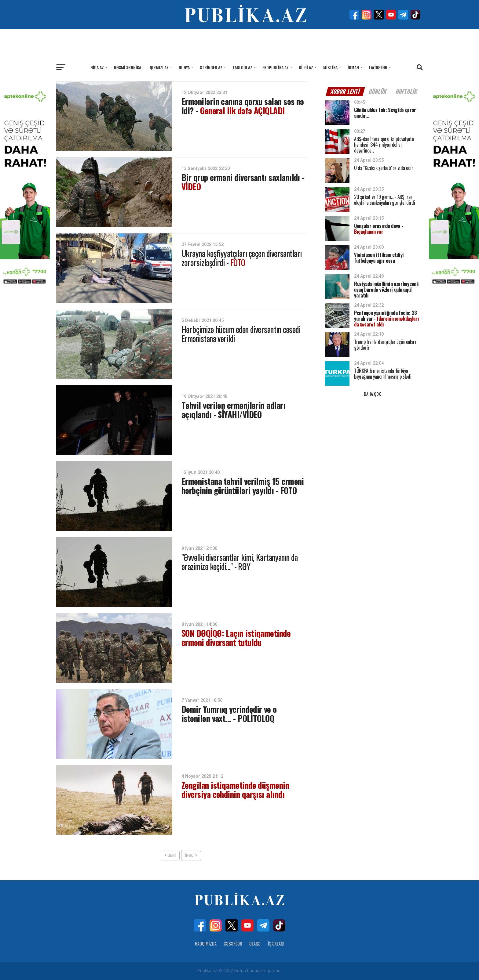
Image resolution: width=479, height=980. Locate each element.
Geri (170, 855)
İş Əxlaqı (276, 944)
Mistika (330, 67)
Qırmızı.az (159, 67)
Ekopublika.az (276, 67)
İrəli (191, 855)
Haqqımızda (206, 944)
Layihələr (378, 67)
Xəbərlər (233, 944)
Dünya (184, 67)
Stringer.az (211, 67)
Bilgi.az (306, 67)
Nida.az (97, 67)
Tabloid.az (242, 67)
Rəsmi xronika (128, 67)
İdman (353, 67)
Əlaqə (255, 944)
